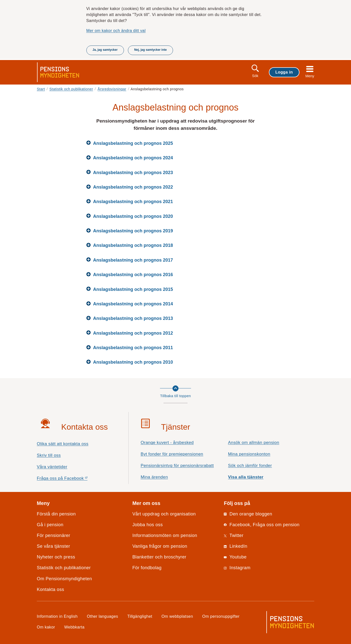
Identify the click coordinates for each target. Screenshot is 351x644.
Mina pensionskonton (249, 454)
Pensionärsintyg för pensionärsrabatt (177, 466)
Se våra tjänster (53, 546)
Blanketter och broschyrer (159, 557)
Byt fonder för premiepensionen (172, 454)
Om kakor (46, 627)
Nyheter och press (56, 557)
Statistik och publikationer (71, 89)
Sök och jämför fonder (250, 466)
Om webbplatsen (177, 616)
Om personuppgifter (221, 616)
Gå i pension (50, 525)
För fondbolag (147, 568)
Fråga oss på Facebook (71, 480)
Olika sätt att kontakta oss (63, 444)
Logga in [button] (284, 72)
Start (41, 89)
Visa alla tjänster (246, 477)
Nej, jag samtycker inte (150, 50)
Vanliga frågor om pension (160, 546)
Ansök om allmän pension (254, 443)
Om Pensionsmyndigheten (64, 579)
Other (103, 616)
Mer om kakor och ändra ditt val (116, 31)
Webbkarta (74, 627)
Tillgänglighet (140, 616)
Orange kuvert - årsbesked (167, 443)
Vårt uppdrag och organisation (164, 514)
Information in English (57, 616)
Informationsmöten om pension (165, 535)
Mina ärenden (154, 477)
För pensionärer (53, 535)
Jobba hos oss (148, 525)
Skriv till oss (49, 455)
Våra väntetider (52, 467)
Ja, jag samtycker (105, 50)
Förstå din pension (56, 514)
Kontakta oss (50, 589)
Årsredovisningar (112, 89)
